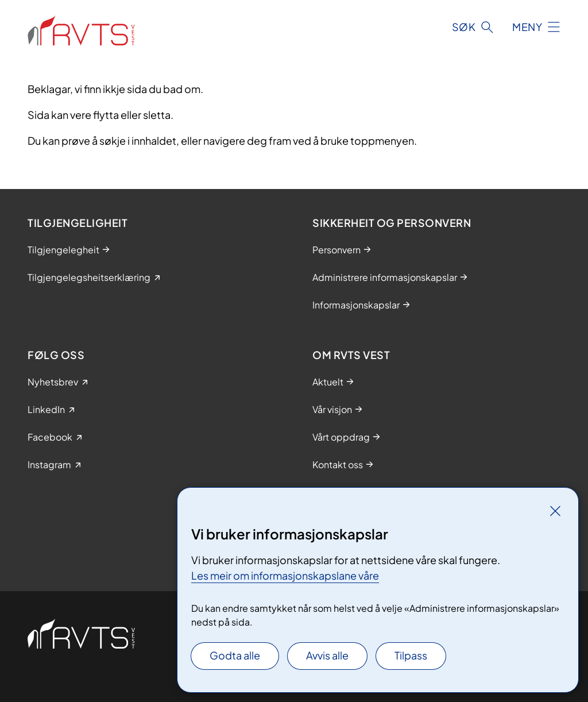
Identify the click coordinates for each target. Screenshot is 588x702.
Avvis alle (327, 655)
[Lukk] (555, 511)
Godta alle (235, 655)
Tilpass (411, 655)
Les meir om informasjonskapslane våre (285, 575)
